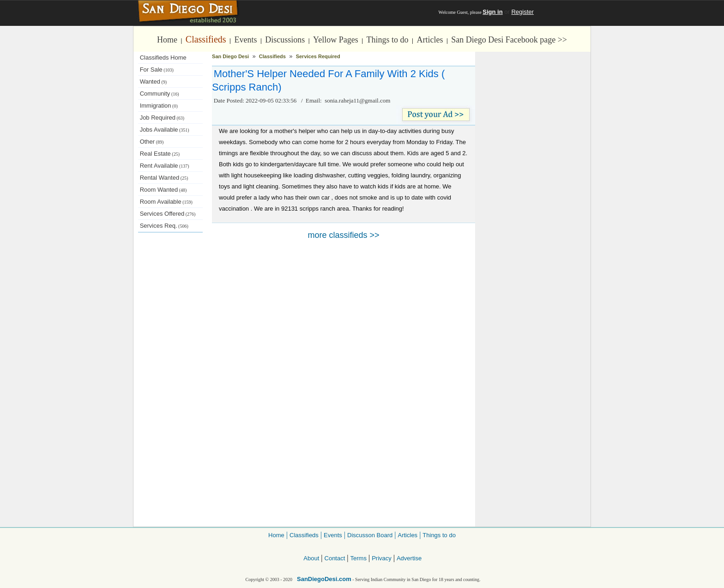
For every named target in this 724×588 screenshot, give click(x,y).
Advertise (409, 558)
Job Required (162, 118)
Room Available (166, 202)
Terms (359, 558)
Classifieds (206, 39)
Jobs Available (165, 130)
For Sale (157, 70)
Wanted (154, 82)
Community (160, 94)
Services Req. (164, 226)
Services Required (318, 56)
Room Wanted (163, 190)
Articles (430, 40)
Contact (335, 558)
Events (245, 40)
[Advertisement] (170, 388)
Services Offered (168, 214)
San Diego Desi (230, 56)
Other (152, 142)
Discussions (285, 40)
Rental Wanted (164, 178)
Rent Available (165, 166)
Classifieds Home (163, 58)
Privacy (382, 558)
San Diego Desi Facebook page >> (509, 40)
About (311, 558)
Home (167, 40)
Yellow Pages (336, 40)
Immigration (159, 106)
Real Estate (160, 154)
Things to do (388, 40)
